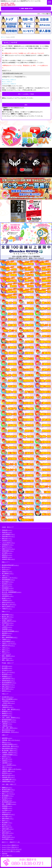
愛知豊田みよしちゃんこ (9, 722)
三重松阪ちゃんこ (7, 724)
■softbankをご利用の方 (9, 84)
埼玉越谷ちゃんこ (7, 619)
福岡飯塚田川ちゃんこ (8, 814)
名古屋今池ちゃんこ (8, 697)
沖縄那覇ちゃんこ (7, 808)
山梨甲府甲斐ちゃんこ (8, 678)
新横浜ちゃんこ (6, 635)
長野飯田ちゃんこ (7, 676)
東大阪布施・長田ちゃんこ (10, 750)
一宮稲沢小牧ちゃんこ (8, 703)
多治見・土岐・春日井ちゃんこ (11, 709)
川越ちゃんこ (6, 575)
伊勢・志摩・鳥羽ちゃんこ (10, 728)
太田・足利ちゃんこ (8, 625)
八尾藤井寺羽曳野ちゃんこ (10, 755)
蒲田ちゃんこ (6, 652)
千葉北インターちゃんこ (9, 643)
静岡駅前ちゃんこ (7, 711)
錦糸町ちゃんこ (6, 598)
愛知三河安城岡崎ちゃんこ (10, 699)
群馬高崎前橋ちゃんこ (8, 580)
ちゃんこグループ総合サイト (10, 845)
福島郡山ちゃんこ (7, 555)
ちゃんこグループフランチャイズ (12, 849)
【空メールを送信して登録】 (26, 94)
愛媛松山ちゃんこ (7, 787)
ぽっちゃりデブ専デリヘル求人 (11, 851)
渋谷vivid (5, 853)
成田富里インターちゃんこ (10, 578)
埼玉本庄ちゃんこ (7, 594)
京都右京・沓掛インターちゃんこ (12, 769)
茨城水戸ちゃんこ (7, 571)
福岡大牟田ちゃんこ (8, 833)
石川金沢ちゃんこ (7, 670)
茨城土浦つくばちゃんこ (9, 604)
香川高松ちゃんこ (7, 798)
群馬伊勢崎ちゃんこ (8, 615)
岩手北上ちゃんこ (7, 547)
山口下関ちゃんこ (7, 816)
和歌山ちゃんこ (6, 742)
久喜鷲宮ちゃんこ (7, 627)
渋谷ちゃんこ (6, 650)
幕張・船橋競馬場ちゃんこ (10, 637)
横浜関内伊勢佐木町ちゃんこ (10, 565)
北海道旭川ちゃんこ (8, 545)
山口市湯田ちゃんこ (8, 839)
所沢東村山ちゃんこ (8, 623)
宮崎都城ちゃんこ (7, 806)
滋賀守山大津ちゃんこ (8, 775)
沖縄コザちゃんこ (7, 835)
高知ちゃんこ (6, 820)
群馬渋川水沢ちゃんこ (8, 602)
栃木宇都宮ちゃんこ (8, 582)
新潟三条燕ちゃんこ (8, 689)
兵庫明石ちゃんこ (7, 761)
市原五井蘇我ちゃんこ (8, 641)
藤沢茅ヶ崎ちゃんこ (8, 617)
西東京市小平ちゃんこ (8, 645)
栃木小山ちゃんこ (7, 586)
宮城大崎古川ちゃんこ (8, 536)
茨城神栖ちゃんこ (7, 629)
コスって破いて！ (7, 855)
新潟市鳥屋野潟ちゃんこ (9, 683)
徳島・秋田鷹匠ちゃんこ (9, 804)
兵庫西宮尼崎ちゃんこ (8, 781)
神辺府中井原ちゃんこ (8, 837)
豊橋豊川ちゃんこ (7, 713)
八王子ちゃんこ (6, 654)
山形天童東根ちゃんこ (8, 534)
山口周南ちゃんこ (7, 810)
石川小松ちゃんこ (7, 666)
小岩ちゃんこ (6, 648)
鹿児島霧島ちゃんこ (8, 796)
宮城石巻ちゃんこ (7, 532)
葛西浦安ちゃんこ (7, 633)
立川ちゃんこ (6, 569)
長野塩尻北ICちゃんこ (8, 685)
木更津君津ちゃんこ (8, 596)
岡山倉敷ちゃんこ (7, 823)
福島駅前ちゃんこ (7, 557)
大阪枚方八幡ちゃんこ (8, 771)
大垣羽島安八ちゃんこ (8, 701)
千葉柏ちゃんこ (6, 639)
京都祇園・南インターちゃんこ (11, 740)
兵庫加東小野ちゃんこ (8, 777)
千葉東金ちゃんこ (7, 600)
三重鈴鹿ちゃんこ (7, 726)
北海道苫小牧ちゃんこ (8, 559)
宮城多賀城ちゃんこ (8, 551)
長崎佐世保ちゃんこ (8, 792)
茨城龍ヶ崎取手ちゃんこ (9, 621)
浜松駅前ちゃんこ (7, 715)
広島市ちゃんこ (6, 812)
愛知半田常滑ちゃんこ (8, 730)
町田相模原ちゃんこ (8, 588)
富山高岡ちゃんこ (7, 668)
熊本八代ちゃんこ (7, 827)
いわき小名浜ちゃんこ (8, 543)
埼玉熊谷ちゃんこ (7, 584)
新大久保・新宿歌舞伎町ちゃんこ (12, 592)
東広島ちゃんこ (6, 825)
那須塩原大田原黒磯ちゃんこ (10, 631)
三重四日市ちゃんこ (8, 707)
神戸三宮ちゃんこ (7, 759)
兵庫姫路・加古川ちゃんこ (10, 752)
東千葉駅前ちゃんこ (8, 573)
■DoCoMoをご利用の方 (9, 80)
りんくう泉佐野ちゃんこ (9, 765)
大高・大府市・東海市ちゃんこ (11, 717)
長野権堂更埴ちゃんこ (8, 681)
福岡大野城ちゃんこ (8, 818)
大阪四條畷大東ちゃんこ (9, 779)
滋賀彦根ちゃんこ (7, 738)
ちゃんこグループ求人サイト (10, 847)
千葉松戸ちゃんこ (7, 609)
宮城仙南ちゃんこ (7, 530)
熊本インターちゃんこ (8, 794)
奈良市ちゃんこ (6, 757)
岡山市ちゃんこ (6, 831)
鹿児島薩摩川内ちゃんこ (9, 802)
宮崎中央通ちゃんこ (8, 829)
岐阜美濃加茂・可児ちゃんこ (10, 732)
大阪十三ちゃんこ (7, 767)
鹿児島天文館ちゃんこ (8, 789)
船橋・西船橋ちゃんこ (8, 656)
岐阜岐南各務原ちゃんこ (9, 720)
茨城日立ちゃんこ (7, 658)
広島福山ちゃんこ (7, 800)
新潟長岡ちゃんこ (7, 674)
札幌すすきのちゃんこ (8, 549)
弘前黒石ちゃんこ (7, 540)
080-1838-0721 (26, 9)
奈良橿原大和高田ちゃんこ (10, 744)
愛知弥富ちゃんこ (7, 705)
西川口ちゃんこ (6, 567)
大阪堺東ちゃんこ (7, 763)
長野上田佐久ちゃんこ (8, 687)
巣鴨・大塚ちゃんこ (8, 660)
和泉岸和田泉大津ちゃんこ (10, 748)
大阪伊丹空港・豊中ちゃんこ (10, 746)
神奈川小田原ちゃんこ (8, 606)
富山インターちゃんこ (8, 672)
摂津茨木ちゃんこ (7, 773)
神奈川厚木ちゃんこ (8, 590)
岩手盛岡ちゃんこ (7, 553)
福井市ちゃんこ (6, 691)
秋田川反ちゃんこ (7, 538)
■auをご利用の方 (7, 82)
